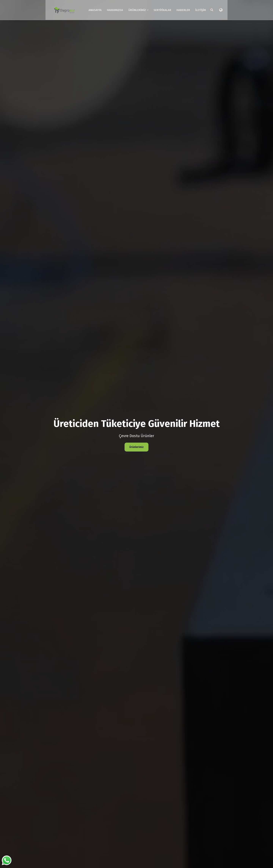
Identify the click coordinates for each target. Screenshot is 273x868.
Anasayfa (111, 9)
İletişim (217, 9)
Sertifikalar (178, 9)
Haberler (199, 9)
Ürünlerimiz (154, 9)
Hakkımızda (131, 9)
